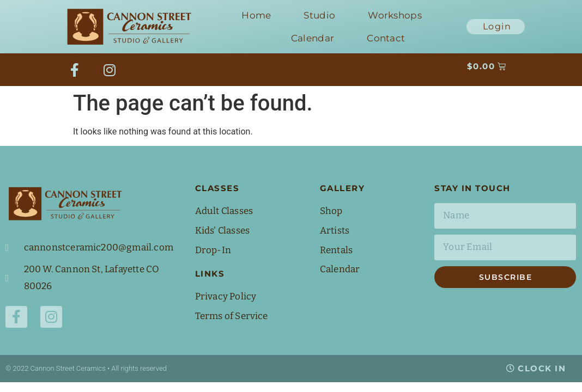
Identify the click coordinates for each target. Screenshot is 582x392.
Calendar (313, 38)
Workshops (395, 15)
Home (256, 15)
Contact (386, 38)
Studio (319, 15)
